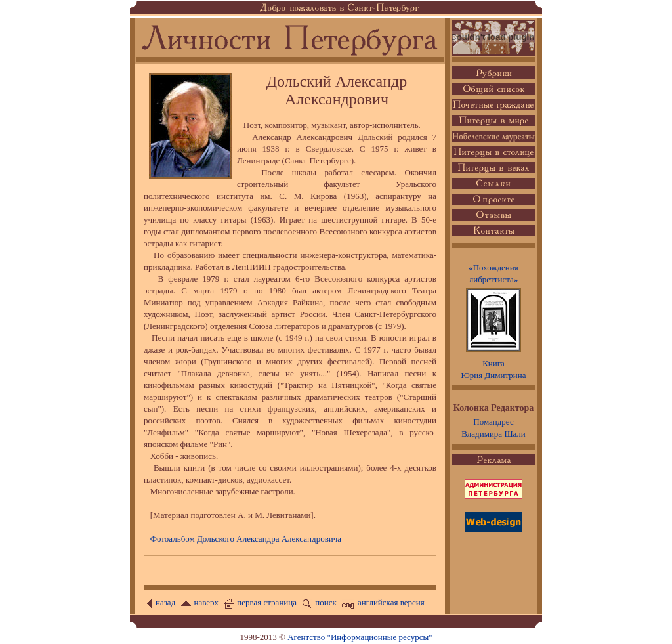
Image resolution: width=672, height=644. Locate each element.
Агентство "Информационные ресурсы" (360, 637)
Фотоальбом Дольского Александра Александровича (246, 539)
